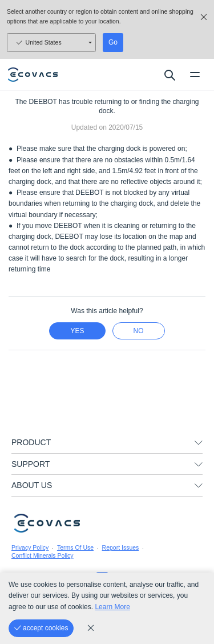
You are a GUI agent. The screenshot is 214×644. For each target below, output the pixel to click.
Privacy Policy (30, 547)
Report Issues (121, 547)
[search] (169, 75)
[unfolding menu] (199, 443)
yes (77, 331)
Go (113, 42)
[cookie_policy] (91, 628)
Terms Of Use (75, 547)
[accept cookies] (41, 628)
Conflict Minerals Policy (43, 555)
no (139, 331)
